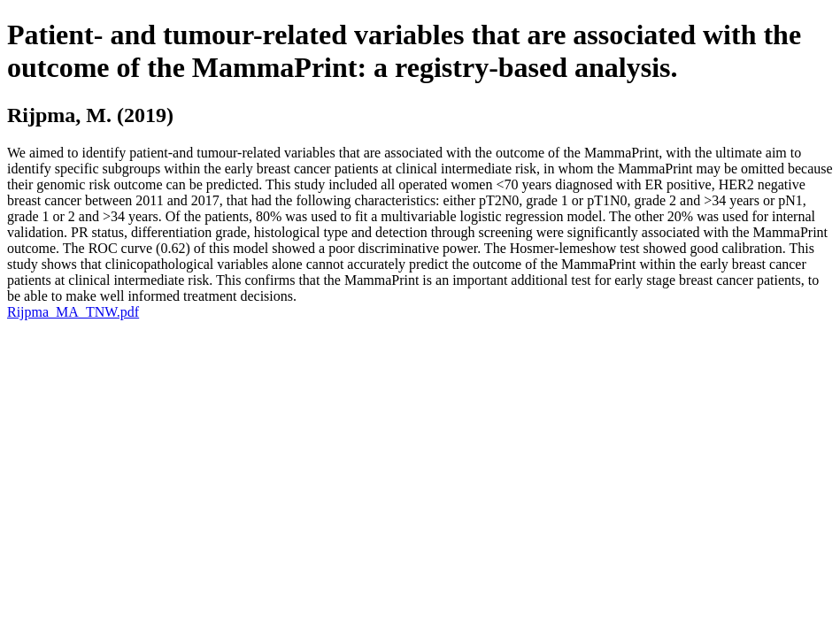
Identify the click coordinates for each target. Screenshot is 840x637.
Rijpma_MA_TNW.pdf (73, 312)
